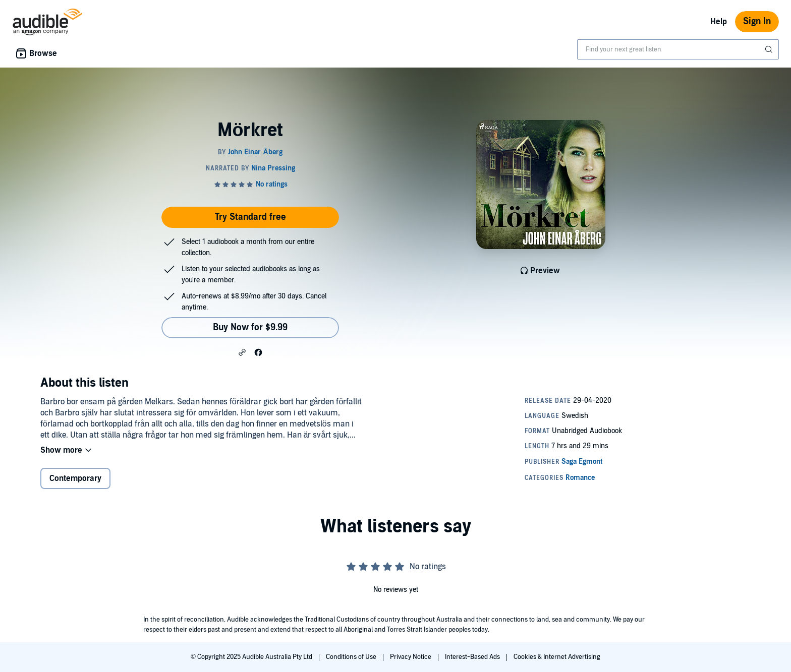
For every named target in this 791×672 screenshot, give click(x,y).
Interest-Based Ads (473, 657)
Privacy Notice (411, 657)
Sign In (757, 21)
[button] (242, 352)
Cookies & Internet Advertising (557, 657)
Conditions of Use (352, 657)
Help (719, 22)
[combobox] (678, 49)
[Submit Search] (770, 49)
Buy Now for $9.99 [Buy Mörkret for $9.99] (250, 327)
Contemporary (75, 478)
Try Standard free (250, 217)
